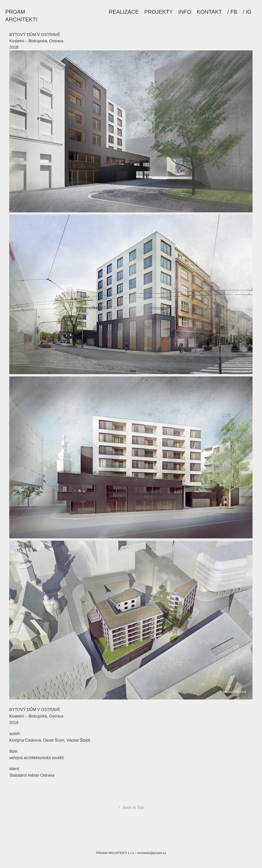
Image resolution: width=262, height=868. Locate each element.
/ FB (232, 12)
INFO (185, 12)
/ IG (247, 12)
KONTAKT (209, 12)
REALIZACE (124, 12)
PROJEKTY (158, 12)
